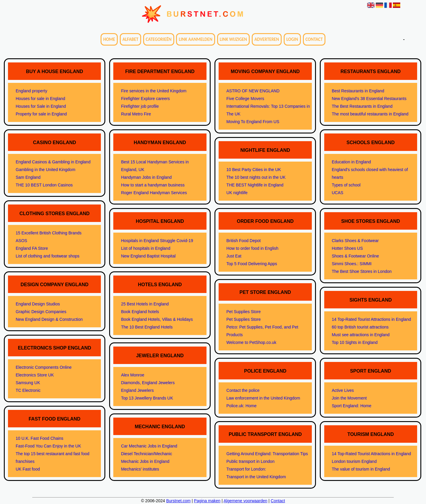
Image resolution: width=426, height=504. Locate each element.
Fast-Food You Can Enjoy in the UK (48, 446)
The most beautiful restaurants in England (370, 114)
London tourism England (354, 461)
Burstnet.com (178, 501)
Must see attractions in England (360, 335)
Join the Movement (349, 398)
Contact (314, 39)
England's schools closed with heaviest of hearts (370, 173)
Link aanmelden (195, 39)
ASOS (21, 241)
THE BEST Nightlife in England (255, 185)
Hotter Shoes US (347, 248)
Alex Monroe (133, 375)
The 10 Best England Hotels (147, 327)
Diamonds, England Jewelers (148, 383)
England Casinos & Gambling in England (53, 162)
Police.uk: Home (241, 406)
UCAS (337, 193)
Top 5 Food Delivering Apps (252, 264)
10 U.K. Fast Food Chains (39, 438)
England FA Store (32, 248)
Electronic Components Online (44, 367)
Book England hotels (140, 312)
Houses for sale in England (40, 99)
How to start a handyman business (153, 185)
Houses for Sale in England (41, 106)
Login (292, 39)
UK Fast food (28, 469)
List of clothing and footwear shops (48, 256)
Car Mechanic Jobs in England (149, 446)
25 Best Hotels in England (145, 304)
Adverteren (267, 39)
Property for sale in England (41, 114)
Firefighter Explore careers (145, 99)
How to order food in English (252, 248)
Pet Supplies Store (243, 312)
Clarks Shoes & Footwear (355, 241)
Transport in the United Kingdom (256, 477)
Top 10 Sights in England (355, 342)
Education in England (351, 162)
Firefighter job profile (140, 106)
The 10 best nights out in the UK (256, 177)
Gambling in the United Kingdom (46, 170)
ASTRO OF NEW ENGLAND (253, 91)
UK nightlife (237, 193)
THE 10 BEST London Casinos (44, 185)
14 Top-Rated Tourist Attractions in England (371, 319)
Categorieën (159, 39)
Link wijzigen (233, 39)
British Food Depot (243, 241)
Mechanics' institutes (140, 469)
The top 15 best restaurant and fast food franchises (53, 458)
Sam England (28, 177)
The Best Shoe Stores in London (362, 271)
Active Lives (343, 390)
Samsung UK (28, 383)
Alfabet (130, 39)
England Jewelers (137, 390)
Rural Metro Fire (136, 114)
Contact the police (243, 390)
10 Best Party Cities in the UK (254, 170)
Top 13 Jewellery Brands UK (147, 398)
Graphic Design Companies (41, 312)
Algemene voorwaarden (246, 501)
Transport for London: (246, 469)
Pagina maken (207, 501)
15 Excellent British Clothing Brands (49, 233)
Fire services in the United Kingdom (154, 91)
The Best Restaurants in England (362, 106)
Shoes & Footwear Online (355, 256)
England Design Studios (38, 304)
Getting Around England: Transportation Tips (267, 454)
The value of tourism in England (361, 469)
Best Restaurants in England (358, 91)
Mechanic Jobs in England (145, 461)
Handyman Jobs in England (146, 177)
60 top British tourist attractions (360, 327)
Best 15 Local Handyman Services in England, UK (155, 166)
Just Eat (234, 256)
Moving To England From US (253, 122)
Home (109, 39)
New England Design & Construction (49, 319)
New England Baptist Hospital (148, 256)
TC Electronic (28, 390)
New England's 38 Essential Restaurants (369, 99)
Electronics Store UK (35, 375)
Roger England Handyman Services (154, 193)
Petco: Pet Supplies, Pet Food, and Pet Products (262, 331)
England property (32, 91)
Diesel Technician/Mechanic (147, 454)
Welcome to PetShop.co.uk (251, 342)
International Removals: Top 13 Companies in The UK (268, 110)
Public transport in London (250, 461)
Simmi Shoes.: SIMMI (352, 264)
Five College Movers (245, 99)
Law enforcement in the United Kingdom (263, 398)
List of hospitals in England (146, 248)
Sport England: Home (351, 406)
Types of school (346, 185)
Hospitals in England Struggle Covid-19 (157, 241)
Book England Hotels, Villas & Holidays (157, 319)
